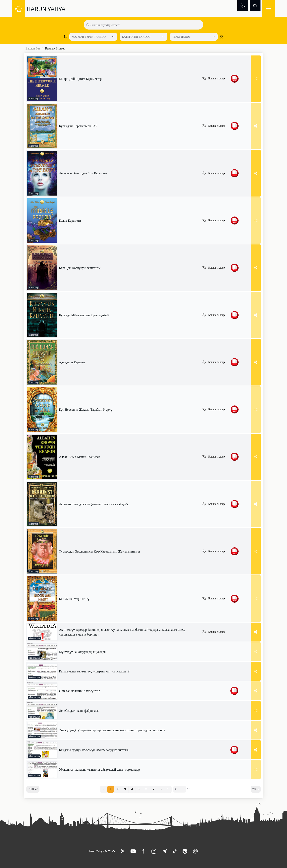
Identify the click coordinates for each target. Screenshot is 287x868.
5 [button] (139, 789)
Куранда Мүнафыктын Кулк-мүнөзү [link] (84, 315)
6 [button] (146, 789)
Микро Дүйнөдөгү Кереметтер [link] (80, 79)
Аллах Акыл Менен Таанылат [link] (80, 457)
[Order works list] (65, 37)
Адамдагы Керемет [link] (72, 362)
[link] (42, 79)
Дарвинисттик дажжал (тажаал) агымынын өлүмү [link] (93, 504)
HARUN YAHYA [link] (46, 9)
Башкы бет (33, 48)
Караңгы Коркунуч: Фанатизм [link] (80, 268)
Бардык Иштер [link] (55, 48)
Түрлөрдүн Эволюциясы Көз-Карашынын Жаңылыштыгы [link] (99, 551)
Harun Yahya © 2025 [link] (101, 851)
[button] (168, 789)
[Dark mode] (243, 5)
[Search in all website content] (145, 25)
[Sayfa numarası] (180, 789)
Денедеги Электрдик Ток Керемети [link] (83, 173)
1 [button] (111, 789)
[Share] (256, 79)
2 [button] (118, 789)
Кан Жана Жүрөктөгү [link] (74, 599)
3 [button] (125, 789)
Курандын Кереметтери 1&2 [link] (78, 126)
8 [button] (161, 789)
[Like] (123, 851)
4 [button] (132, 789)
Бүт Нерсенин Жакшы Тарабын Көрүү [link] (86, 409)
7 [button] (154, 789)
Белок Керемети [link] (70, 220)
